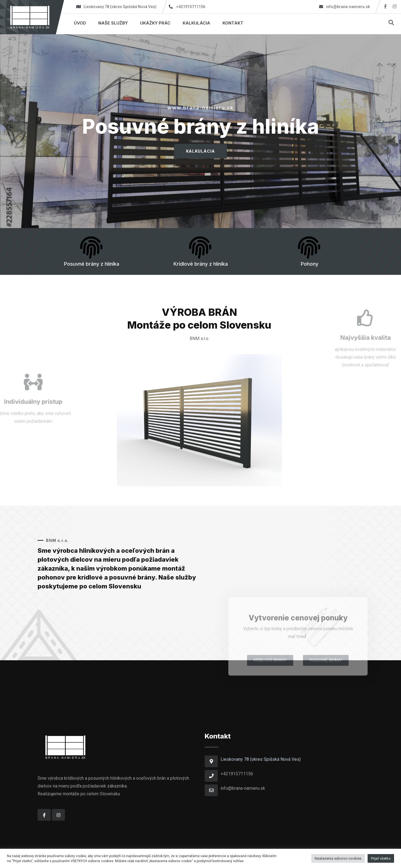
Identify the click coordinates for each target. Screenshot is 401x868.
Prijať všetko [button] (381, 858)
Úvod (80, 23)
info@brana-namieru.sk (348, 7)
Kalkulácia (196, 23)
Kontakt (233, 23)
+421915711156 (191, 7)
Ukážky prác (155, 23)
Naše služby (113, 23)
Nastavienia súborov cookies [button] (338, 858)
